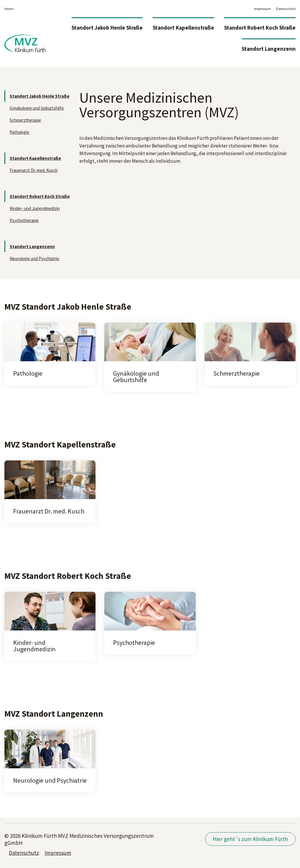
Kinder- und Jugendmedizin (35, 208)
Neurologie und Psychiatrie (34, 258)
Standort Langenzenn (269, 49)
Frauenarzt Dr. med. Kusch (34, 170)
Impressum (262, 9)
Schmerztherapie (25, 120)
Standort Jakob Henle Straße (107, 28)
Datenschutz (286, 9)
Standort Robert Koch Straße (260, 28)
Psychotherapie (24, 220)
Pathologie (19, 132)
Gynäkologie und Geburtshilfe (37, 108)
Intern (9, 9)
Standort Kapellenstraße (183, 28)
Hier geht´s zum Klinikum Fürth (250, 839)
